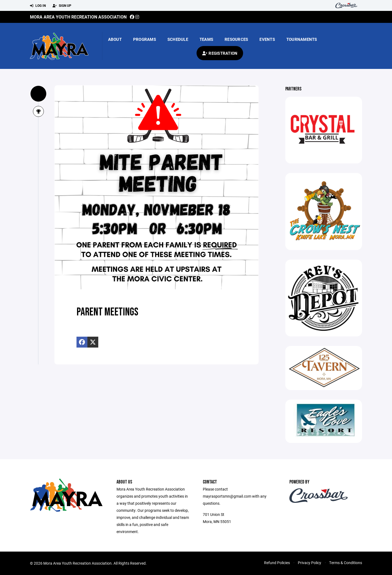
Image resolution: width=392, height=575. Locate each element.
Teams (206, 39)
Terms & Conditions (346, 563)
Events (267, 39)
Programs (145, 39)
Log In (38, 6)
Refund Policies (277, 563)
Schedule (178, 39)
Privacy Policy (310, 563)
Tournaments (302, 39)
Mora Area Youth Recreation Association (78, 17)
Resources (236, 39)
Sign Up (62, 6)
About (115, 39)
